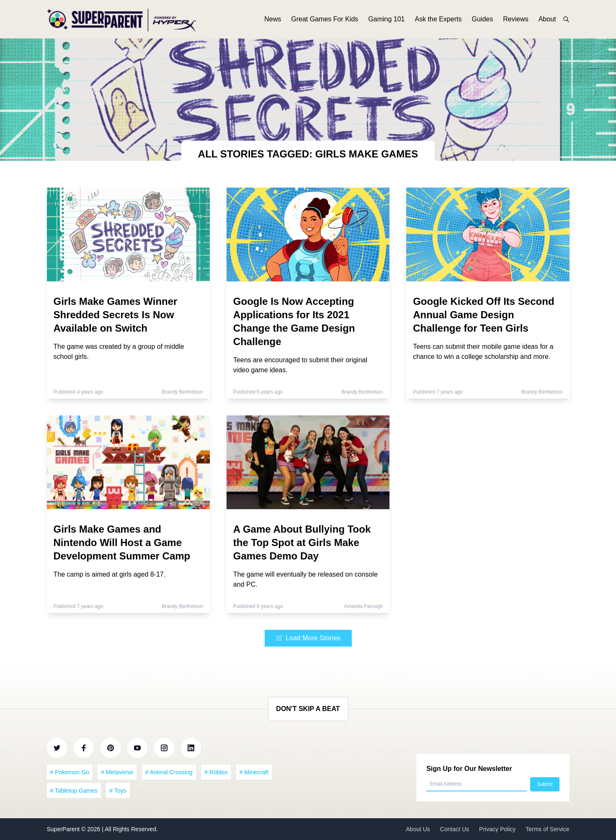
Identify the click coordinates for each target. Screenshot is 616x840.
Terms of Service (547, 829)
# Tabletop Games (74, 791)
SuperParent (64, 829)
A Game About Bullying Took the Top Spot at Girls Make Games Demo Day (302, 542)
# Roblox (216, 772)
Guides (483, 20)
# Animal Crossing (169, 772)
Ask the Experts (438, 20)
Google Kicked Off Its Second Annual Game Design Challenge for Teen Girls (483, 315)
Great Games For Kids (325, 20)
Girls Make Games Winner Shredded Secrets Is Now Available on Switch (116, 315)
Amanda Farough (363, 606)
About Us (418, 829)
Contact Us (455, 829)
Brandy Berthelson (182, 392)
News (273, 20)
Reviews (515, 20)
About (547, 20)
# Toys (118, 791)
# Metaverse (117, 772)
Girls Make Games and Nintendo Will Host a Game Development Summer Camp (122, 542)
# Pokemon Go (70, 772)
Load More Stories (308, 638)
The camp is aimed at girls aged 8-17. (110, 574)
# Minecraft (254, 772)
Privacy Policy (497, 829)
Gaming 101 (386, 20)
